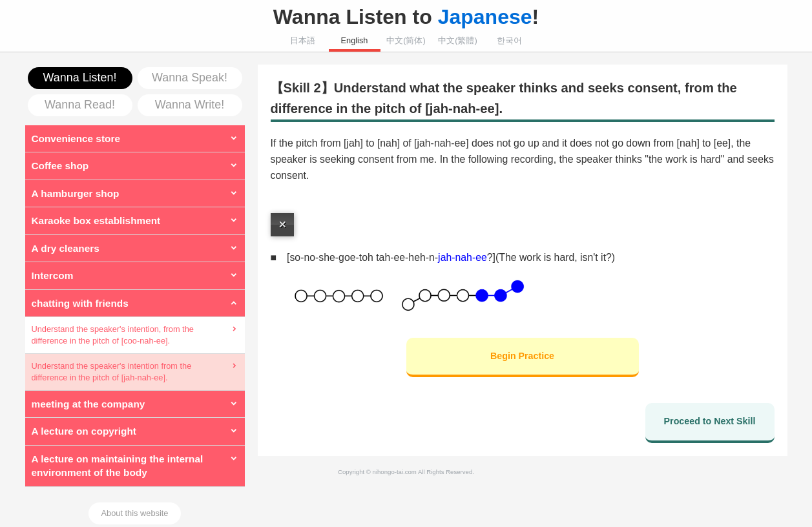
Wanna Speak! (190, 77)
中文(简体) (406, 40)
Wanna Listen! (80, 77)
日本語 (303, 40)
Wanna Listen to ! (406, 17)
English (355, 40)
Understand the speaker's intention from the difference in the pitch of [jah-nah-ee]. (112, 372)
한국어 (509, 40)
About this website (135, 513)
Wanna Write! (190, 105)
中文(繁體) (458, 40)
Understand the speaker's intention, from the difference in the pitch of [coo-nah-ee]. (113, 335)
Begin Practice (522, 356)
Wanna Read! (80, 105)
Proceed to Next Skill (710, 421)
